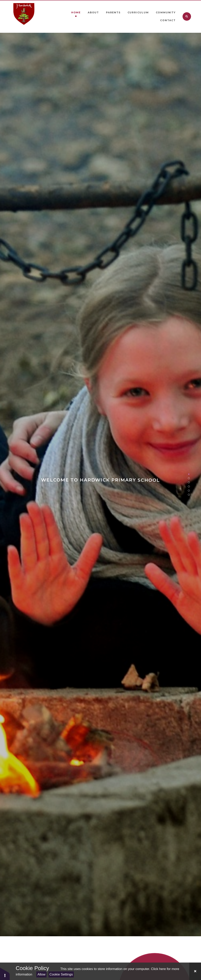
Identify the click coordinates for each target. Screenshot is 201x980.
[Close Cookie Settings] (195, 971)
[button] (5, 974)
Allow (42, 974)
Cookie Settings (61, 974)
